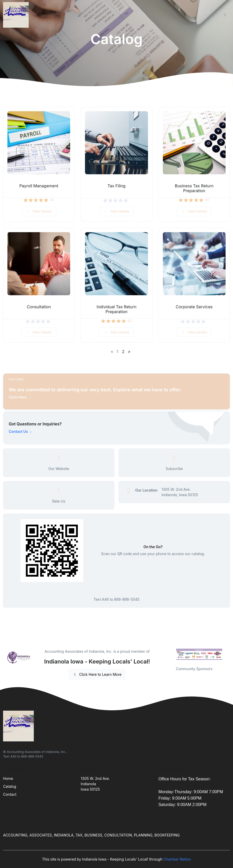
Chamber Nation (177, 859)
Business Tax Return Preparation (194, 188)
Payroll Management (39, 186)
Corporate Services (194, 307)
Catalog (10, 786)
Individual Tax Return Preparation (116, 309)
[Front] (17, 15)
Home (8, 778)
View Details (39, 211)
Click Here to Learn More (97, 674)
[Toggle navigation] (225, 15)
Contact (10, 794)
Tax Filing (117, 186)
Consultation (39, 307)
